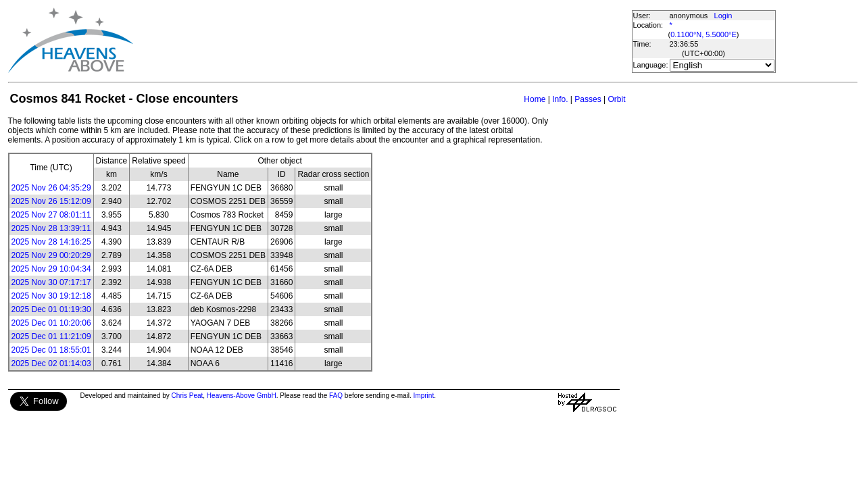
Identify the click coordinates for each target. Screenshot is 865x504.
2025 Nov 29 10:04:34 (51, 269)
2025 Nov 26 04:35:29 (51, 188)
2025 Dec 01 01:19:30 (51, 309)
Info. (560, 99)
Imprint (424, 396)
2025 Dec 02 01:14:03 (51, 363)
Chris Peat (188, 396)
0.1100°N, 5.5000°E (703, 34)
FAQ (336, 396)
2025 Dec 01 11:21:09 (51, 336)
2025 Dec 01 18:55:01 (51, 350)
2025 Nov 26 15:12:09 (51, 201)
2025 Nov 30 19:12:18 (51, 296)
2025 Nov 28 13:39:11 (51, 228)
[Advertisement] (382, 41)
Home (535, 99)
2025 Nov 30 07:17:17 (51, 282)
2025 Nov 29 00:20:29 (51, 255)
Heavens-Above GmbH (242, 396)
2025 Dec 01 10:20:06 (51, 323)
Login (723, 16)
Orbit (616, 99)
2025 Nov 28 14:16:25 (51, 242)
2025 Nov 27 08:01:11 (51, 215)
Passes (588, 99)
